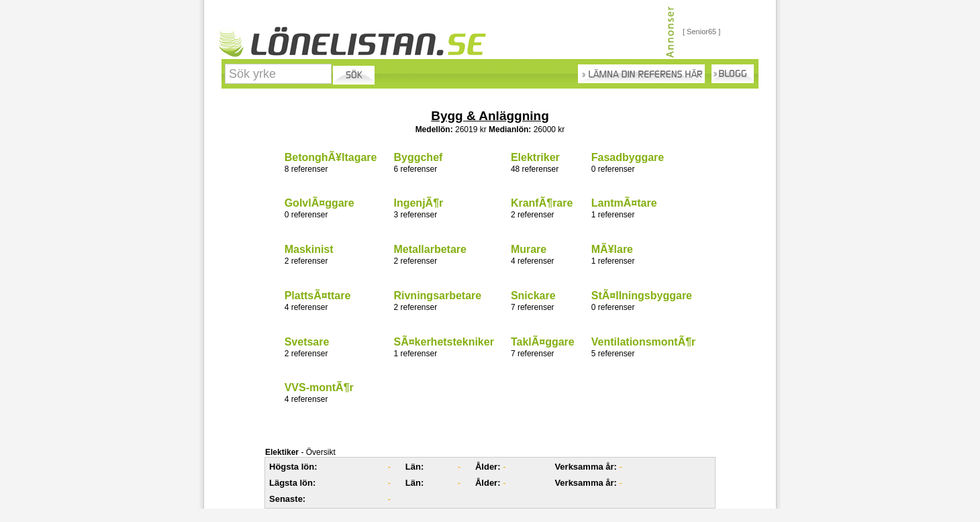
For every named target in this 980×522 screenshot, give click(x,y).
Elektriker (535, 157)
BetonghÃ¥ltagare (331, 157)
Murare (529, 249)
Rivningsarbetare (437, 296)
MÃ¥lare (612, 249)
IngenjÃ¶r (418, 203)
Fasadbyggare (628, 157)
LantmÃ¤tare (624, 203)
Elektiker (282, 452)
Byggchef (418, 157)
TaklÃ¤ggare (543, 342)
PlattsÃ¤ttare (318, 296)
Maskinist (309, 249)
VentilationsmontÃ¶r (644, 342)
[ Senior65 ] (701, 32)
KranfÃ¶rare (542, 203)
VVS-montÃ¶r (319, 387)
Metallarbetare (430, 249)
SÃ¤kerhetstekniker (443, 342)
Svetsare (307, 342)
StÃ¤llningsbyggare (642, 296)
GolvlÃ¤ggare (320, 203)
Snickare (533, 296)
